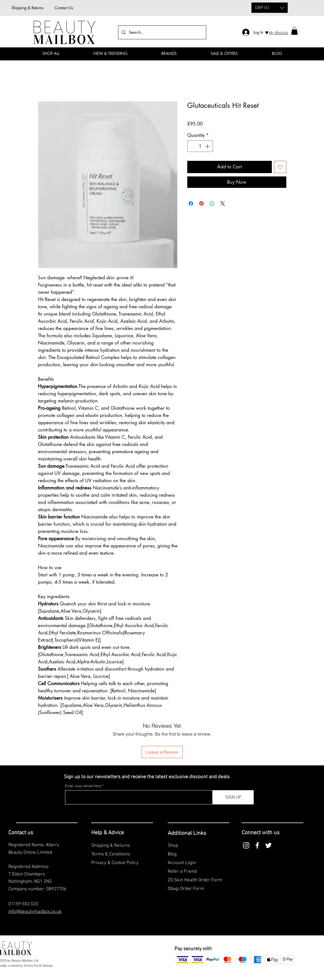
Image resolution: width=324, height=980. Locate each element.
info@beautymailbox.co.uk (35, 912)
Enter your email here (83, 786)
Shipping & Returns (27, 8)
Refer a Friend (182, 872)
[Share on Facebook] (191, 203)
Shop (173, 846)
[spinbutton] (200, 146)
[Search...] (162, 32)
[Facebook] (314, 53)
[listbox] (270, 8)
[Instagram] (246, 845)
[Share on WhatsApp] (212, 203)
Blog (172, 854)
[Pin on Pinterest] (201, 203)
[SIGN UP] (233, 797)
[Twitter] (268, 845)
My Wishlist (279, 33)
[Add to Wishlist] (280, 167)
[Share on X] (223, 203)
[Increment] (208, 146)
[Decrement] (192, 146)
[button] (270, 8)
